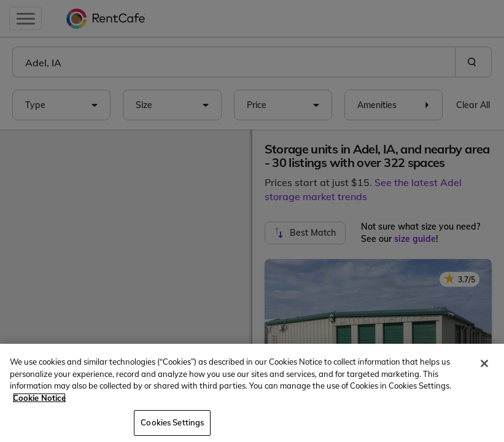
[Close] (484, 363)
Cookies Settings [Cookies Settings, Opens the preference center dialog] (172, 422)
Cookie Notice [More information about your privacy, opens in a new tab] (39, 398)
